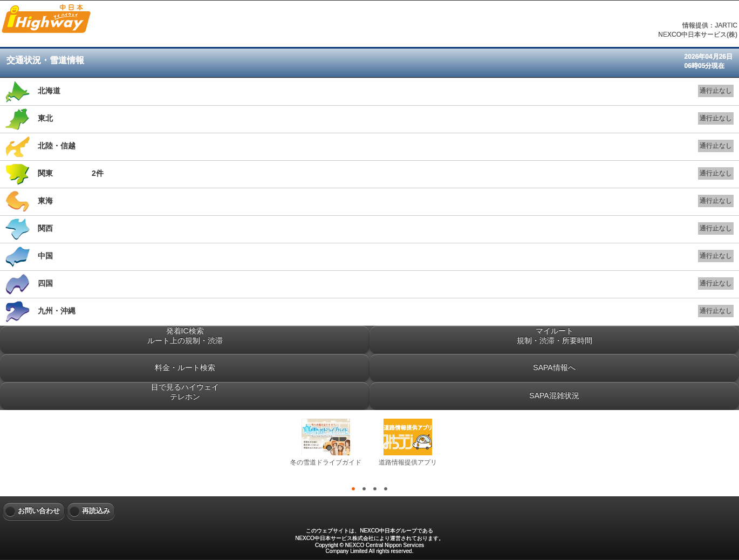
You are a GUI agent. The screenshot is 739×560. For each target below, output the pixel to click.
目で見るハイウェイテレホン (185, 392)
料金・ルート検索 (185, 367)
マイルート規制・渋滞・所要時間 (555, 336)
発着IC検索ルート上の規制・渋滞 (185, 336)
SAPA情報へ (554, 367)
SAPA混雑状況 (554, 395)
